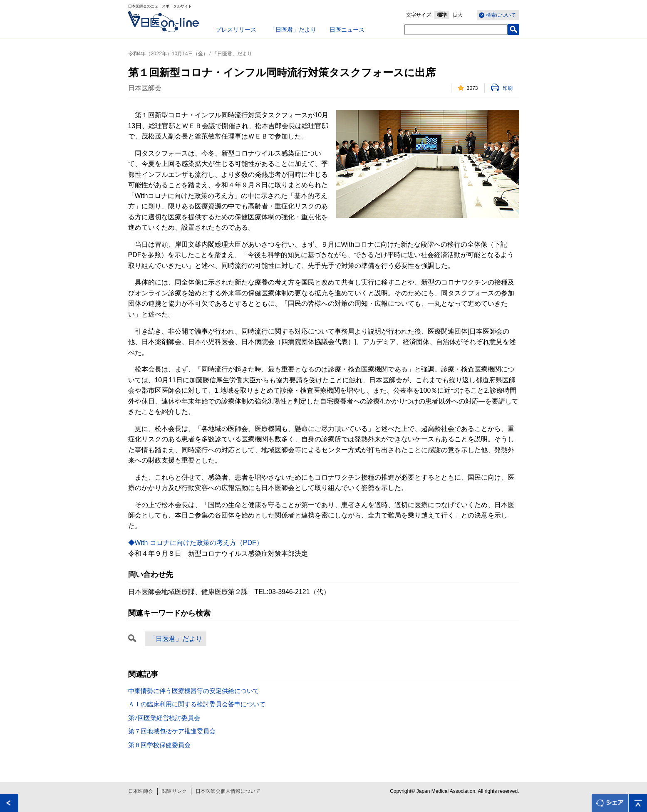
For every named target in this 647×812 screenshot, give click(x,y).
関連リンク (174, 791)
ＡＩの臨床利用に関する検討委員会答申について (197, 704)
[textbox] (456, 30)
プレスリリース (236, 30)
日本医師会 (141, 791)
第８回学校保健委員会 (159, 745)
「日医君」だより (293, 30)
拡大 (458, 15)
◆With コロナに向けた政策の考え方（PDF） (196, 543)
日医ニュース (347, 30)
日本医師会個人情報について (228, 791)
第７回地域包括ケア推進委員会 (172, 731)
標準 (442, 15)
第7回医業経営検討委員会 (164, 718)
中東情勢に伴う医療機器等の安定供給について (194, 691)
